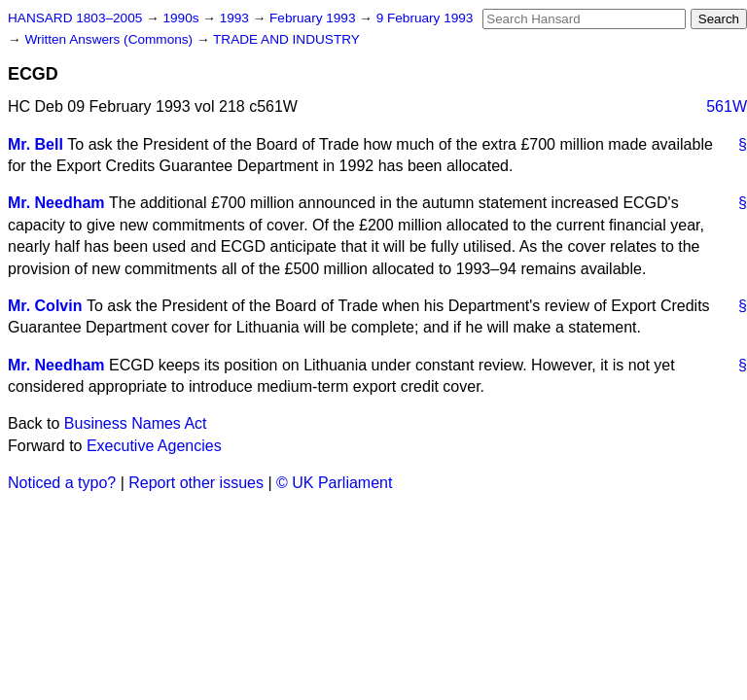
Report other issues (196, 483)
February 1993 (314, 18)
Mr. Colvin (45, 306)
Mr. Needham (56, 203)
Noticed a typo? (62, 483)
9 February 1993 (425, 18)
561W (727, 106)
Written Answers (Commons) (110, 39)
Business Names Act (136, 423)
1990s (182, 18)
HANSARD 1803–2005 (75, 18)
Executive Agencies (154, 446)
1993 (236, 18)
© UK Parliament (334, 483)
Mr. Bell (36, 144)
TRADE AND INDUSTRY (286, 39)
